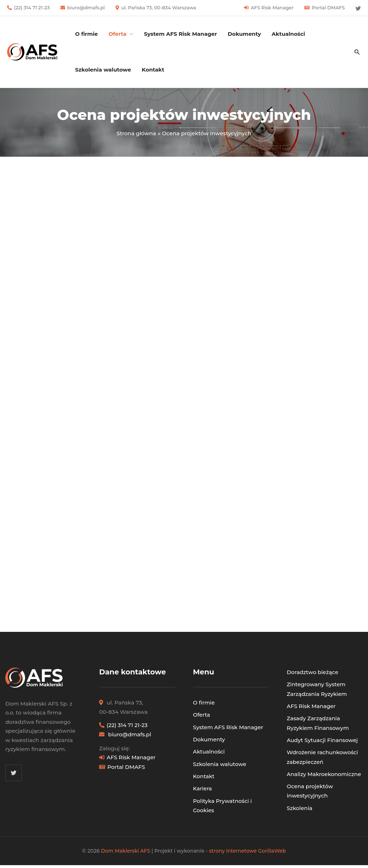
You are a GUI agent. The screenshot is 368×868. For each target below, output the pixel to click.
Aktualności (288, 34)
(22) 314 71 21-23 (32, 8)
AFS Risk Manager (272, 8)
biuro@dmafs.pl (86, 8)
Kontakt (153, 70)
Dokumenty (244, 34)
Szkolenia (300, 804)
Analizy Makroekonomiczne (324, 771)
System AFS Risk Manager (180, 34)
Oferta (202, 714)
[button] (357, 52)
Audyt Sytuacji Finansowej (323, 738)
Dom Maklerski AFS (125, 848)
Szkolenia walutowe (103, 70)
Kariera (203, 786)
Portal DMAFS (328, 8)
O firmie (86, 34)
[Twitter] (358, 8)
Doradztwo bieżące (313, 672)
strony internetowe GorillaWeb (248, 848)
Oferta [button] (117, 34)
